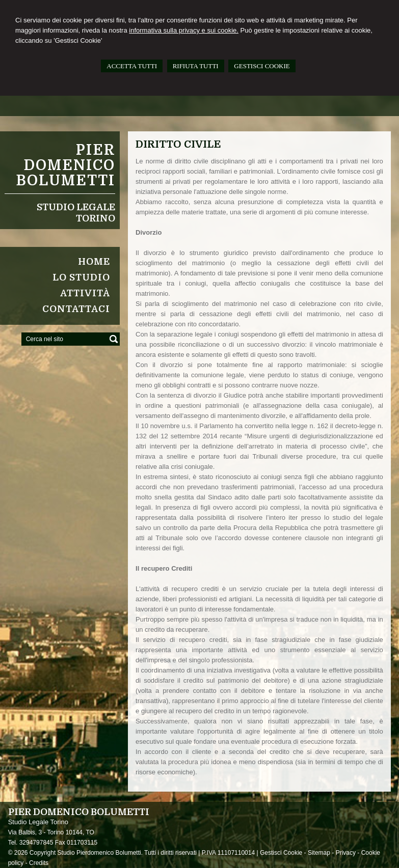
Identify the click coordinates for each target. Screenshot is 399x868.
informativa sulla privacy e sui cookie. (184, 30)
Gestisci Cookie (281, 853)
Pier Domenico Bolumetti (65, 165)
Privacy (346, 853)
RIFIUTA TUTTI (196, 66)
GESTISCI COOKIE (262, 66)
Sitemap (319, 853)
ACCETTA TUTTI (132, 66)
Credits (39, 863)
